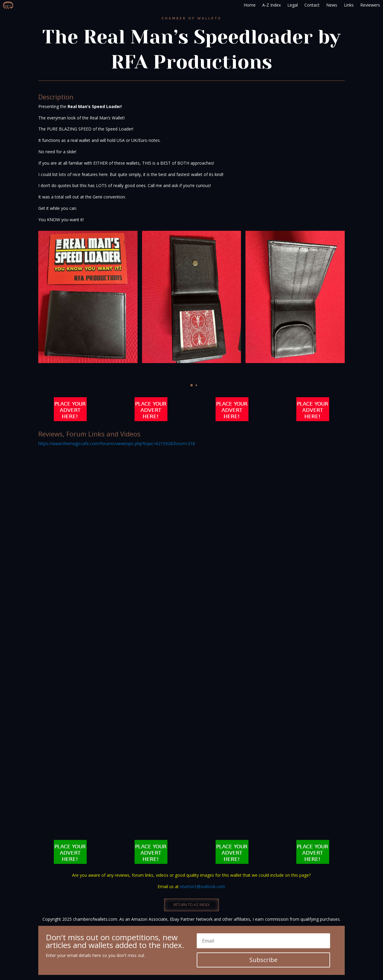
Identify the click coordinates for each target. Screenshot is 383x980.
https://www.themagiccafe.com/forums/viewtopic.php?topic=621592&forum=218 (117, 443)
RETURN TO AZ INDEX (191, 905)
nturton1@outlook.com (203, 886)
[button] (191, 385)
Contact (312, 5)
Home (250, 5)
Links (349, 5)
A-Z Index (271, 5)
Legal (293, 5)
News (332, 5)
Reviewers (370, 5)
